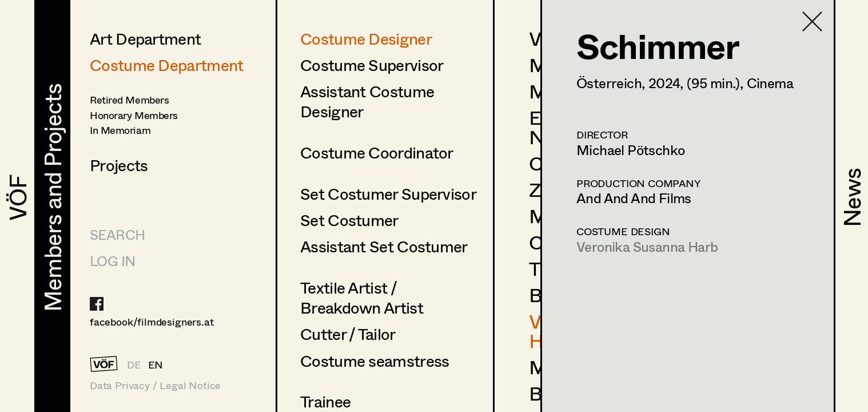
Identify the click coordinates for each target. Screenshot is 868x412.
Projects (119, 165)
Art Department (145, 38)
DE (134, 365)
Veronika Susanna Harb (647, 246)
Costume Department (166, 65)
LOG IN (112, 261)
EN (156, 365)
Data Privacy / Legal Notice (155, 385)
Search (117, 234)
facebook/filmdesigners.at (152, 322)
